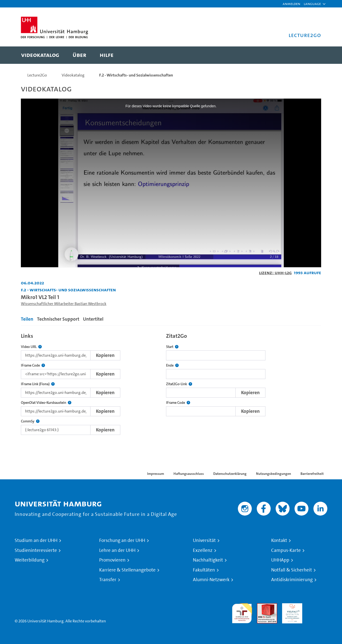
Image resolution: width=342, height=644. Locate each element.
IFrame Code (33, 365)
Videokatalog (73, 75)
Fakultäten (204, 570)
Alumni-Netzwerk (211, 580)
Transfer (108, 580)
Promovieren (112, 560)
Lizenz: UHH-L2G (275, 273)
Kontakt (279, 540)
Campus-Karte (286, 550)
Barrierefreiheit (312, 474)
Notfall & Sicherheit (292, 570)
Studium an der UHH (36, 540)
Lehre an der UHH (117, 550)
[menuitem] (40, 55)
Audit (262, 606)
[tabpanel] (171, 383)
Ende (172, 365)
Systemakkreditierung (317, 606)
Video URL (31, 347)
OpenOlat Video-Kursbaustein (46, 403)
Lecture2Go (37, 75)
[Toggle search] (312, 55)
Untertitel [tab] (93, 319)
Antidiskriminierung (292, 580)
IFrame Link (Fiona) (38, 384)
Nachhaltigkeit (208, 560)
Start (172, 347)
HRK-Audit (291, 606)
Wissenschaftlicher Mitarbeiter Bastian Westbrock (64, 304)
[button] (312, 4)
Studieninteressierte (36, 550)
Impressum (156, 474)
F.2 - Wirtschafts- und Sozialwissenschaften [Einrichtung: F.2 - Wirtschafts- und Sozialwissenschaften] (68, 290)
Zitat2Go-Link (179, 384)
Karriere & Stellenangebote (127, 570)
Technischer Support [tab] (58, 319)
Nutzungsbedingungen (274, 474)
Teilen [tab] (27, 319)
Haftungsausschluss (189, 474)
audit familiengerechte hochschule (242, 612)
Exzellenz (203, 550)
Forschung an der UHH (122, 540)
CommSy (30, 421)
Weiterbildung (30, 560)
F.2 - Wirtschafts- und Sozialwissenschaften (136, 75)
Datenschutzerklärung (230, 474)
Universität (204, 540)
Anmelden (291, 4)
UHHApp (280, 560)
